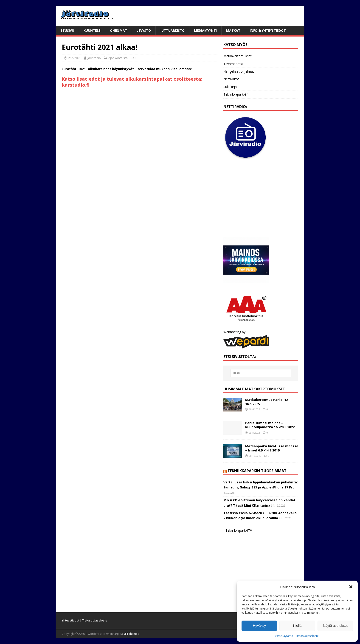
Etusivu (67, 30)
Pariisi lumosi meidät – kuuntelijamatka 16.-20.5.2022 (270, 425)
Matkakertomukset (238, 56)
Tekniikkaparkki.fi (236, 94)
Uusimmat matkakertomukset (254, 389)
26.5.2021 (75, 58)
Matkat (233, 30)
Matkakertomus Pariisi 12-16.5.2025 (267, 402)
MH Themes (131, 634)
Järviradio (94, 58)
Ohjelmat (119, 30)
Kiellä (297, 626)
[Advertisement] (261, 199)
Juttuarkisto (172, 30)
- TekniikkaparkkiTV (238, 530)
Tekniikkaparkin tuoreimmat (257, 471)
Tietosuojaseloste (307, 636)
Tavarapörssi (233, 64)
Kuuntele (92, 30)
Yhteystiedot (70, 620)
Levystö (144, 30)
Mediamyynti (205, 30)
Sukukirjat (231, 87)
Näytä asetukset (335, 626)
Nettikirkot (231, 79)
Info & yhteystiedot (268, 30)
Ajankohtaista (118, 58)
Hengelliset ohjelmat (239, 71)
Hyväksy (259, 626)
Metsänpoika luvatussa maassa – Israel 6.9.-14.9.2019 (272, 448)
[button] (351, 587)
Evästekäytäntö (283, 636)
